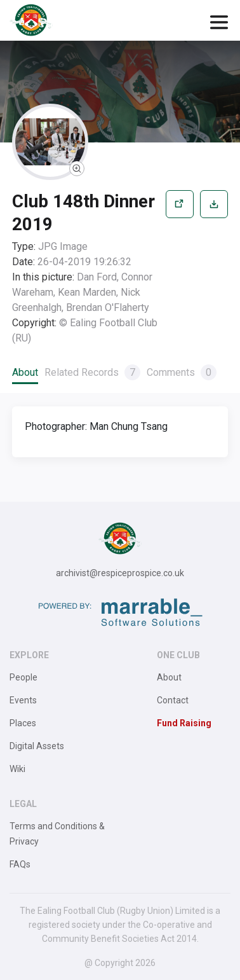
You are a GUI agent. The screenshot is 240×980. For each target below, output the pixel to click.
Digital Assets (37, 746)
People (23, 677)
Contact (173, 700)
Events (23, 700)
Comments (182, 372)
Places (23, 723)
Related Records (92, 372)
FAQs (20, 864)
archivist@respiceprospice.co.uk (120, 573)
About (25, 372)
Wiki (17, 769)
